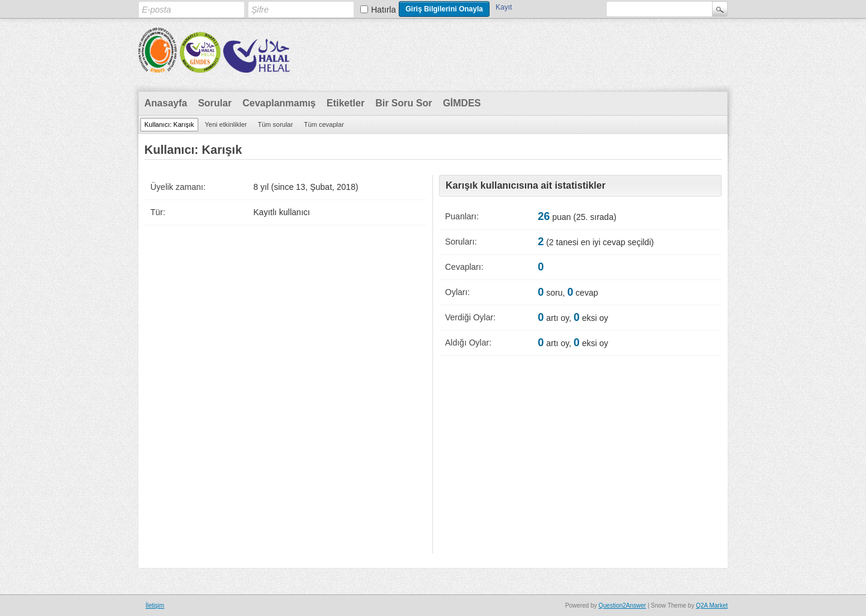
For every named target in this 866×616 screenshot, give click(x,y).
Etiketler (345, 103)
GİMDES (462, 103)
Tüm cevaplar (324, 124)
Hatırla (383, 10)
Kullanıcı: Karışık (169, 124)
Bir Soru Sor (404, 103)
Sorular (215, 103)
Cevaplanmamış (279, 103)
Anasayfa (166, 103)
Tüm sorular (275, 124)
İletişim (155, 605)
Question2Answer (622, 605)
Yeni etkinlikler (226, 124)
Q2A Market (712, 605)
